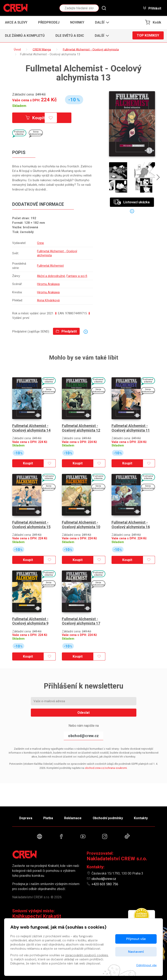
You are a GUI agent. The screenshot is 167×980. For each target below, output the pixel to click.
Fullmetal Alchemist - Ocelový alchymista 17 (81, 618)
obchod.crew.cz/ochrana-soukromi (106, 764)
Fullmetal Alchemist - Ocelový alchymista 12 (81, 427)
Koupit (36, 118)
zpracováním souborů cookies (87, 955)
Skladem (19, 106)
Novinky (77, 22)
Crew (41, 243)
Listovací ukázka (132, 202)
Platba (48, 818)
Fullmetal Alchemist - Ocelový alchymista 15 (31, 522)
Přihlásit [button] (152, 8)
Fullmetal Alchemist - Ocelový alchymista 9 (31, 618)
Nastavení (136, 952)
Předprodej (49, 22)
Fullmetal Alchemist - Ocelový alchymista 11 (131, 427)
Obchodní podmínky (108, 818)
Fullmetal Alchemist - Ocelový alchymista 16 (131, 522)
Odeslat (83, 709)
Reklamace (73, 818)
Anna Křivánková (48, 300)
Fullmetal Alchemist (50, 266)
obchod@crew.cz (83, 732)
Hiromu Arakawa (48, 284)
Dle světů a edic (70, 36)
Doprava (25, 818)
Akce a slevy (16, 22)
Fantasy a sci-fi (77, 276)
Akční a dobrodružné (51, 276)
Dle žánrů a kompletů (25, 36)
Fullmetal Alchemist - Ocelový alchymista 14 (31, 427)
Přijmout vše (136, 939)
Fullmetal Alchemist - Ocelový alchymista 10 (81, 522)
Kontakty (142, 818)
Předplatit (66, 331)
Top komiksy (148, 36)
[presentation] (158, 178)
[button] (101, 22)
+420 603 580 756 (105, 884)
